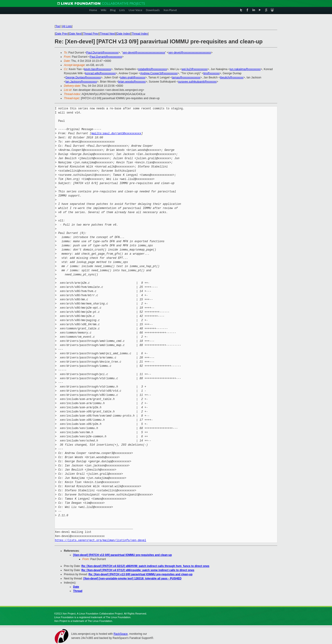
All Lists (67, 26)
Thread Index (140, 34)
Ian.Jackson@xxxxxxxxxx (81, 82)
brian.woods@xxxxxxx (132, 82)
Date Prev (61, 34)
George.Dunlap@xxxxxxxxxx (83, 78)
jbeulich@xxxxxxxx (232, 78)
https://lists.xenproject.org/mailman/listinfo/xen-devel (101, 540)
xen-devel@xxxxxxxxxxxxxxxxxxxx (144, 53)
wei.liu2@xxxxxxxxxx (195, 69)
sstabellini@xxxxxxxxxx (153, 69)
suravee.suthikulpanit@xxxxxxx (197, 82)
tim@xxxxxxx (211, 73)
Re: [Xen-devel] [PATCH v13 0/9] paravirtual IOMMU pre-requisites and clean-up (141, 574)
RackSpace (120, 634)
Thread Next (107, 34)
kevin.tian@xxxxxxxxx (98, 69)
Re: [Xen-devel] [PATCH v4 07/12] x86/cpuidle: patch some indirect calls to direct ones (138, 570)
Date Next (75, 34)
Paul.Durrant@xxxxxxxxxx (102, 53)
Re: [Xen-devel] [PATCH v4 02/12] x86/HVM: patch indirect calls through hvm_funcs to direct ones (145, 566)
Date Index (123, 34)
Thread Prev (91, 34)
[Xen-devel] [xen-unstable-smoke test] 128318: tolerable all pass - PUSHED (132, 578)
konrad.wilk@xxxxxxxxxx (100, 73)
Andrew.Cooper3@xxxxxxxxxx (159, 73)
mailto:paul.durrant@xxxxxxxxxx (116, 133)
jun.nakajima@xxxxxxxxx (245, 69)
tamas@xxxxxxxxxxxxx (186, 78)
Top (58, 26)
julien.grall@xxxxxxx (133, 78)
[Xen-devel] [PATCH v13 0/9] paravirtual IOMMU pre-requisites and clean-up (122, 555)
